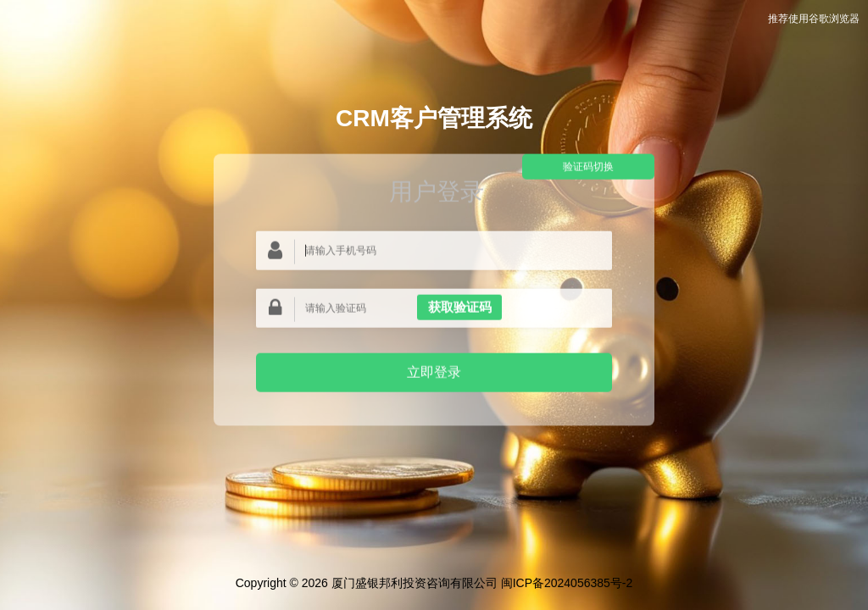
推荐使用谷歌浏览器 (814, 19)
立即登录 (434, 372)
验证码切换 (588, 167)
